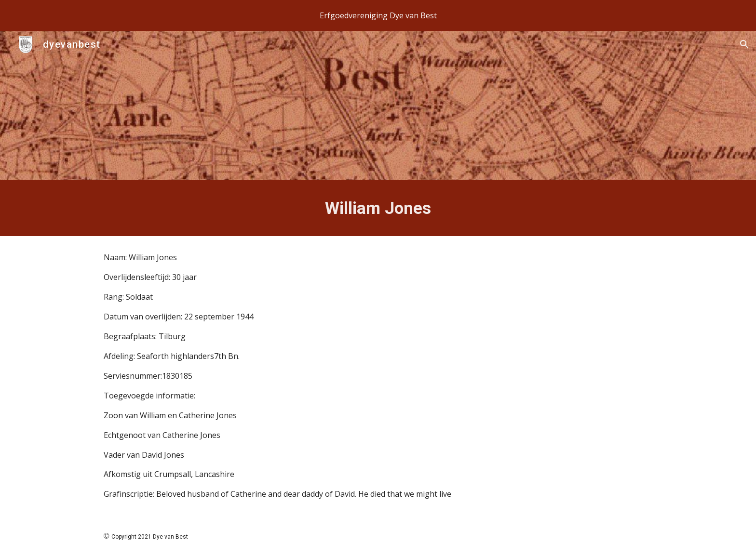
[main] (378, 208)
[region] (378, 15)
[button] (744, 44)
